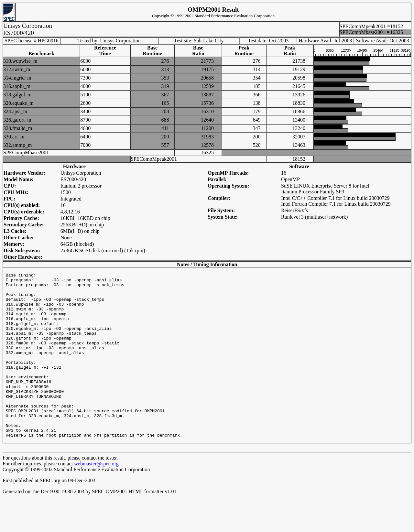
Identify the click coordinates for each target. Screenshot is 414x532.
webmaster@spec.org (96, 499)
